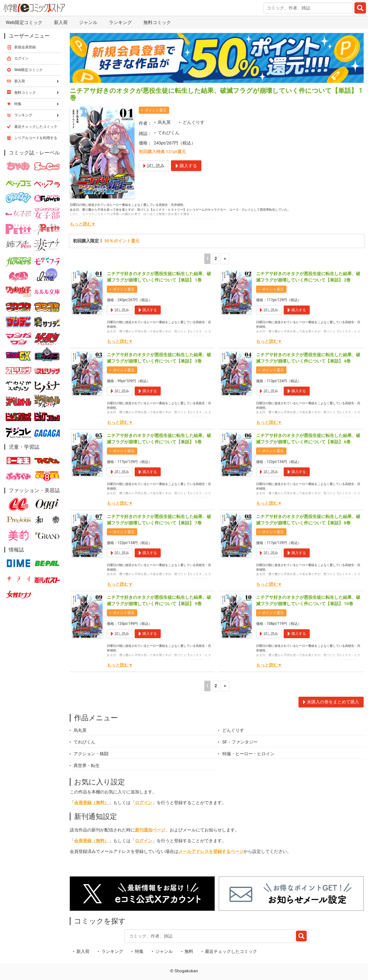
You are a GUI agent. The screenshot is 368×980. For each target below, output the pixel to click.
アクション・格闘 (91, 754)
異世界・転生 (87, 765)
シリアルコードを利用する (36, 138)
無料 (189, 951)
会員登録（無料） (91, 803)
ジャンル (88, 22)
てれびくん (169, 133)
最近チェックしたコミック (231, 951)
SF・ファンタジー (240, 742)
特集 (139, 951)
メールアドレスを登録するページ (211, 851)
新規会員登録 (25, 47)
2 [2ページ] (216, 258)
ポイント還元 (156, 110)
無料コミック (157, 22)
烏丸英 (164, 122)
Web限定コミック (24, 22)
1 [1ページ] (208, 258)
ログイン (144, 803)
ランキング (120, 22)
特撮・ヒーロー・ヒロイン (248, 754)
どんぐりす (194, 122)
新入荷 (61, 22)
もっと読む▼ (83, 224)
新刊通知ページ (150, 830)
